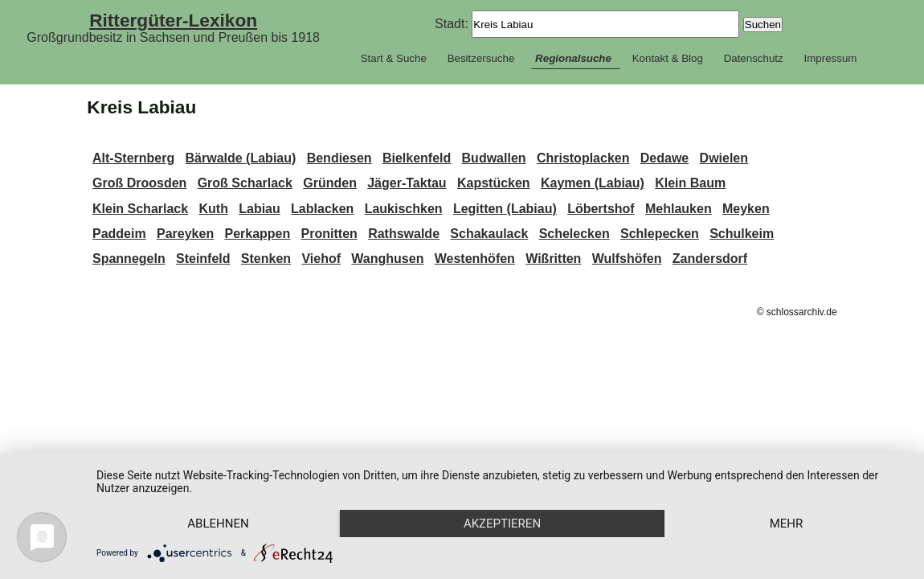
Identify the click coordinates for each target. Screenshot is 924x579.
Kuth (213, 209)
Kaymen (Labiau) (593, 183)
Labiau (260, 209)
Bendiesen (339, 158)
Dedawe (664, 158)
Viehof (321, 259)
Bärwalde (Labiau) (241, 158)
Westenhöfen (475, 259)
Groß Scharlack (245, 183)
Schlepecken (660, 234)
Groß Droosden (139, 183)
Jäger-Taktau (407, 183)
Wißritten (553, 259)
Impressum (830, 58)
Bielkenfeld (417, 158)
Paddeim (119, 234)
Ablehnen (218, 524)
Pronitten (329, 234)
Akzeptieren (502, 524)
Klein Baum (690, 183)
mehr (787, 524)
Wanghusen (387, 259)
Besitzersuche (481, 58)
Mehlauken (679, 209)
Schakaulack (489, 234)
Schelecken (574, 234)
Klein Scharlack (140, 209)
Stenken (266, 259)
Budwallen (494, 158)
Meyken (746, 209)
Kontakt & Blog (668, 58)
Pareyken (185, 234)
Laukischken (404, 209)
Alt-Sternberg (133, 158)
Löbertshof (601, 209)
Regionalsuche (573, 58)
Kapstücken (494, 183)
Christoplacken (583, 158)
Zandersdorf (710, 259)
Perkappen (257, 234)
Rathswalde (404, 234)
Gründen (330, 183)
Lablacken (322, 209)
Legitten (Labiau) (505, 209)
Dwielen (724, 158)
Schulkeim (742, 234)
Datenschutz (754, 58)
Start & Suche (394, 58)
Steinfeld (203, 259)
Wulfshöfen (627, 259)
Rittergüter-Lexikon (173, 20)
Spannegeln (129, 259)
